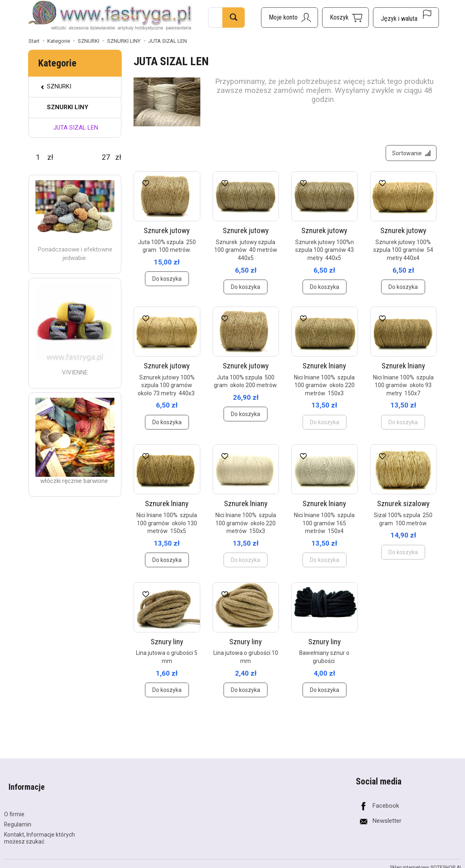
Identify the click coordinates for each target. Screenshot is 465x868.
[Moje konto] (290, 18)
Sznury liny (167, 646)
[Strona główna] (110, 16)
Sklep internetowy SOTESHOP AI (425, 861)
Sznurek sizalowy (403, 508)
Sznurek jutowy (167, 235)
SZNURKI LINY (68, 107)
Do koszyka (167, 284)
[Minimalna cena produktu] (38, 157)
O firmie (14, 808)
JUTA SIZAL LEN (76, 128)
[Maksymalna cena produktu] (106, 157)
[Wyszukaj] (234, 18)
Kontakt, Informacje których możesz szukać (39, 832)
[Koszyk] (345, 18)
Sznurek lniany (324, 370)
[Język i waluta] (406, 18)
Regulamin (18, 818)
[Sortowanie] (409, 155)
